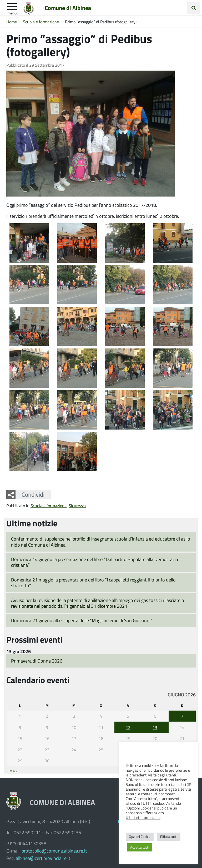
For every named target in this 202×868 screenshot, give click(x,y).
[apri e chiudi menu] (12, 6)
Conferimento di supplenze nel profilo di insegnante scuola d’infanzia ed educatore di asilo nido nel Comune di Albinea (101, 542)
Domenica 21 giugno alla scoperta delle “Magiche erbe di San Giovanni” (82, 620)
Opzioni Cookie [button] (140, 837)
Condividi (33, 494)
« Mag (12, 771)
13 (155, 727)
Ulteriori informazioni (143, 817)
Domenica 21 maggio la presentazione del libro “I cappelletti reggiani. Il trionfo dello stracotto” (93, 583)
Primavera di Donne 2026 (37, 661)
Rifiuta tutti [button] (169, 837)
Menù (12, 13)
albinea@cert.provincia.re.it (43, 858)
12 (128, 727)
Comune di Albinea (68, 8)
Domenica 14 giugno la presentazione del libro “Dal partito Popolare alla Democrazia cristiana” (95, 562)
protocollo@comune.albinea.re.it (54, 851)
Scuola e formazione (49, 506)
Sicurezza (77, 506)
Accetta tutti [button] (140, 847)
